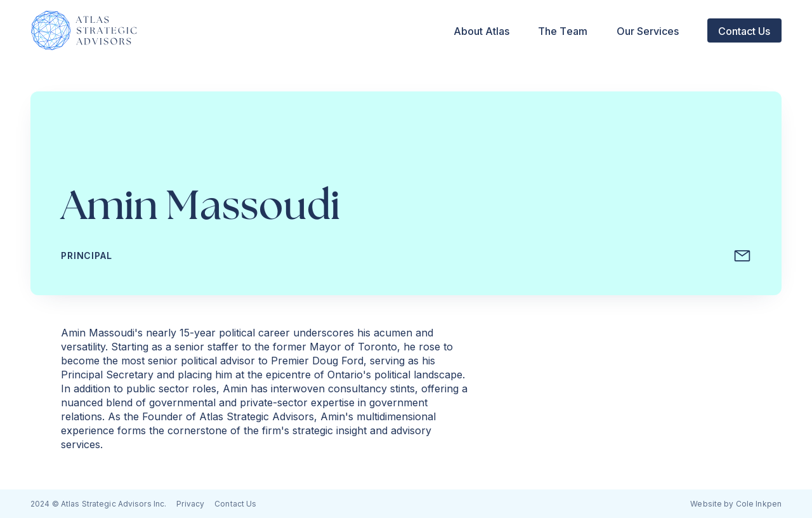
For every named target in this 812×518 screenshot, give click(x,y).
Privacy (190, 504)
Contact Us (235, 504)
